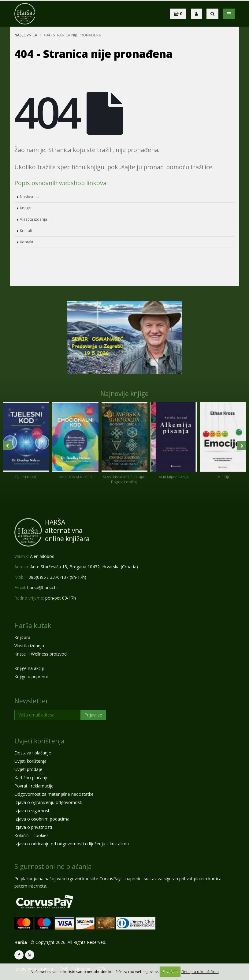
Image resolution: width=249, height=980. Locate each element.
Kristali (26, 231)
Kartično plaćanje (32, 778)
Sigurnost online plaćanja (53, 866)
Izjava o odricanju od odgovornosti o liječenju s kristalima (72, 844)
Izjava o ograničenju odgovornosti (48, 802)
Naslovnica (26, 35)
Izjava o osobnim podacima (42, 819)
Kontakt (27, 242)
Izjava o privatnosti (33, 827)
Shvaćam (170, 972)
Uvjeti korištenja (39, 741)
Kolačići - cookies (32, 835)
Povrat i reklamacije (34, 786)
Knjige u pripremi (31, 677)
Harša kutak (33, 626)
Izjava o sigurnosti (32, 811)
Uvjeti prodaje (28, 769)
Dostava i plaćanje (33, 753)
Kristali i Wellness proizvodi (41, 654)
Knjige (25, 208)
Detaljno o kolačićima (200, 972)
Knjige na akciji (29, 668)
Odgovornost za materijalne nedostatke (54, 794)
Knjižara (22, 637)
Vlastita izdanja (33, 219)
